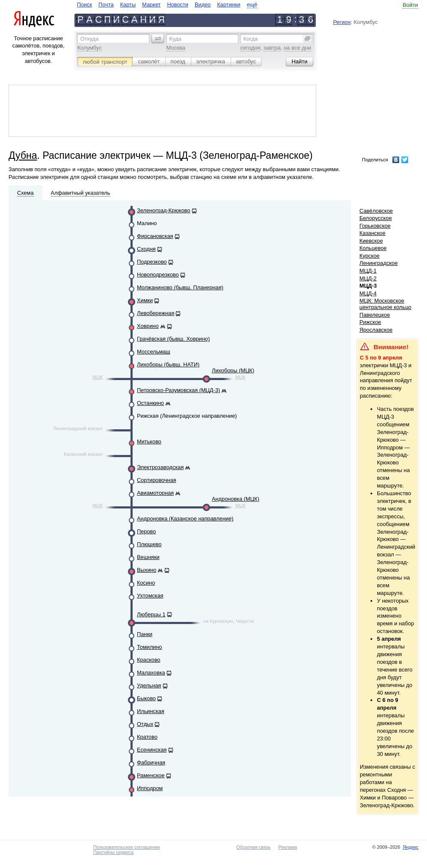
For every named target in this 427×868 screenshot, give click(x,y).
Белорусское (376, 218)
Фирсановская (155, 236)
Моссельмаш (154, 352)
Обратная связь (253, 847)
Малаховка (151, 673)
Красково (149, 660)
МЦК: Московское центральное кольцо (385, 304)
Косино (146, 583)
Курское (369, 256)
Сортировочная (157, 480)
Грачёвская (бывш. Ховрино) (173, 339)
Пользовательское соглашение (127, 847)
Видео (203, 4)
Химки (145, 300)
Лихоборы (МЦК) (233, 370)
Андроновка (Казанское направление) (185, 519)
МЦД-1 (368, 271)
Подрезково (152, 262)
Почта (106, 4)
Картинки (228, 4)
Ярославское (376, 330)
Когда (251, 39)
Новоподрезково (158, 275)
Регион (342, 22)
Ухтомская (150, 596)
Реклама (288, 847)
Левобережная (156, 313)
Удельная (149, 685)
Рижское (370, 322)
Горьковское (375, 226)
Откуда (90, 39)
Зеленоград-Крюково (164, 210)
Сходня (146, 249)
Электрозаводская (160, 467)
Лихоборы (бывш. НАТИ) (168, 364)
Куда (175, 39)
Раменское (151, 775)
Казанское (372, 233)
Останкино (150, 403)
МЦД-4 (368, 293)
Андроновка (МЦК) (236, 499)
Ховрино (148, 326)
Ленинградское (379, 263)
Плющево (149, 544)
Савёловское (376, 211)
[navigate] (167, 4)
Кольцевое (373, 248)
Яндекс (411, 847)
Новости (178, 4)
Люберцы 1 (151, 614)
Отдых (145, 724)
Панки (145, 634)
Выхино (147, 570)
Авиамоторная (155, 493)
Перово (146, 531)
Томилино (150, 647)
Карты (128, 4)
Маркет (151, 4)
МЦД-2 (368, 278)
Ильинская (151, 711)
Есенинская (152, 750)
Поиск (85, 4)
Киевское (371, 241)
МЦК (98, 377)
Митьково (149, 441)
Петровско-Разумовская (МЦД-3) (178, 390)
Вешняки (148, 557)
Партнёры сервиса (113, 852)
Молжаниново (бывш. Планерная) (180, 287)
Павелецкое (375, 315)
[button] (158, 39)
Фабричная (151, 762)
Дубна (23, 155)
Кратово (147, 737)
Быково (146, 698)
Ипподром (150, 788)
